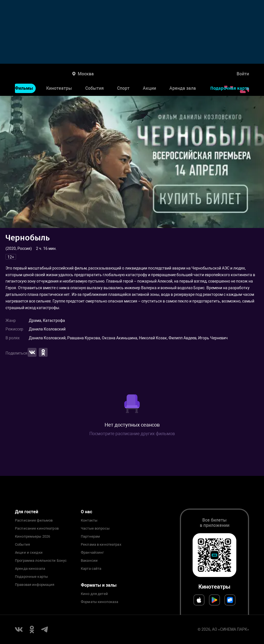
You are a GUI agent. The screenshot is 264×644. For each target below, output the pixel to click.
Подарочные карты (31, 577)
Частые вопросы (95, 528)
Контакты (89, 520)
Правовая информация (35, 585)
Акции (149, 88)
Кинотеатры (59, 88)
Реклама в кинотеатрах (101, 545)
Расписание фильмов (34, 520)
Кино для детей (94, 594)
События (95, 88)
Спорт (123, 88)
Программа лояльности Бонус (41, 561)
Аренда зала (183, 88)
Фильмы (24, 88)
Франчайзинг (92, 553)
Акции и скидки (29, 553)
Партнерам (90, 537)
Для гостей (27, 512)
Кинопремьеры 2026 (33, 537)
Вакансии (89, 561)
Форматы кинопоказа (99, 602)
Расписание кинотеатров (37, 528)
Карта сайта (91, 569)
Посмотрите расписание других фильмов (132, 434)
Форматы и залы (99, 585)
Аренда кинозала (30, 569)
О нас (86, 512)
